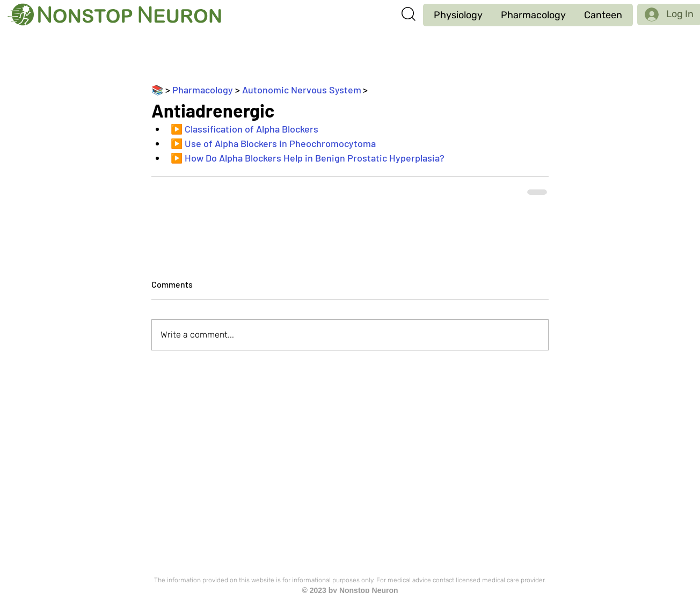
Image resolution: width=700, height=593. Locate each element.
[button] (458, 15)
